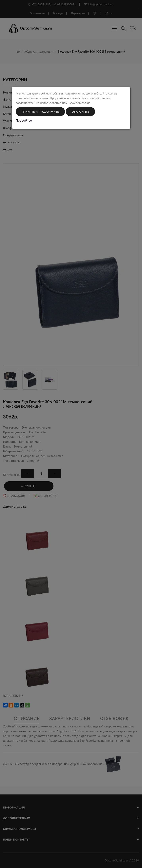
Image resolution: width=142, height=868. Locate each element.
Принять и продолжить (40, 112)
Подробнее (24, 120)
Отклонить (80, 112)
